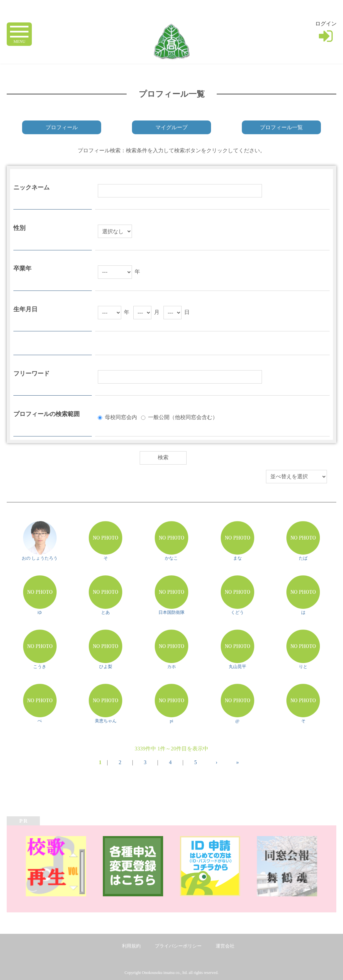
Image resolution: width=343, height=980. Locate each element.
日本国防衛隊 (171, 612)
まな (237, 558)
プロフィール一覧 (281, 127)
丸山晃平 (237, 667)
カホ (171, 667)
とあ (106, 612)
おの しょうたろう (40, 558)
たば (303, 558)
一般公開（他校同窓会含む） (183, 417)
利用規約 (131, 946)
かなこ (171, 558)
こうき (40, 667)
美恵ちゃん (106, 721)
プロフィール (62, 127)
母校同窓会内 (121, 417)
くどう (237, 612)
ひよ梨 (106, 667)
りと (303, 667)
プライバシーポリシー (178, 946)
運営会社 (225, 946)
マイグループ (171, 127)
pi (171, 721)
